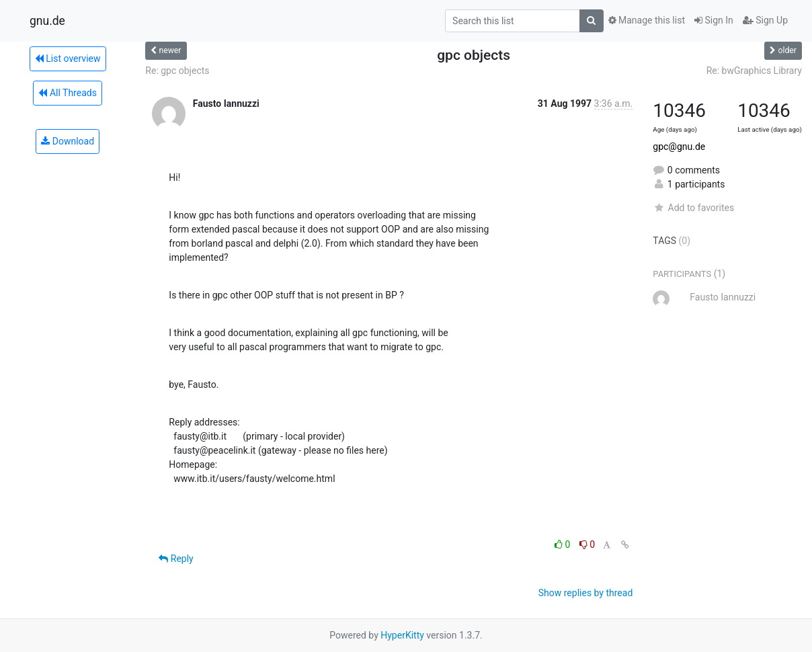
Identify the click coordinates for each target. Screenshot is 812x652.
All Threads (67, 93)
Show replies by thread (586, 593)
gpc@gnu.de (679, 147)
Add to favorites (693, 208)
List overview (68, 58)
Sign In (714, 20)
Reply (176, 559)
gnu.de (47, 21)
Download (68, 141)
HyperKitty (402, 635)
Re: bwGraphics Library (754, 71)
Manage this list (647, 20)
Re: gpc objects (177, 71)
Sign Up (765, 20)
